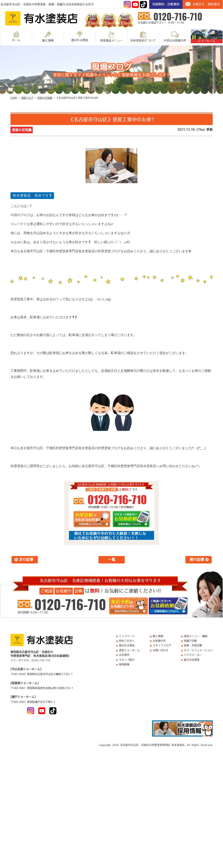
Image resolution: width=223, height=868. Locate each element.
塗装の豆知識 (22, 130)
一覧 (112, 560)
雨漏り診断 (190, 641)
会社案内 (124, 655)
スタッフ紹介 (127, 660)
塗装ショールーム (129, 650)
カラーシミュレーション (198, 650)
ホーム (16, 36)
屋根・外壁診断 (193, 645)
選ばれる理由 (80, 36)
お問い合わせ (161, 650)
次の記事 (26, 560)
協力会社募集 (192, 660)
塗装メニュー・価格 (196, 636)
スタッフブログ (162, 645)
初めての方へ (127, 641)
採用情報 (124, 664)
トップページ (127, 636)
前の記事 (197, 560)
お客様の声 (159, 641)
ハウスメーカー (193, 655)
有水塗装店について (143, 37)
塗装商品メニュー (111, 37)
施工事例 (48, 37)
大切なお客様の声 (175, 37)
